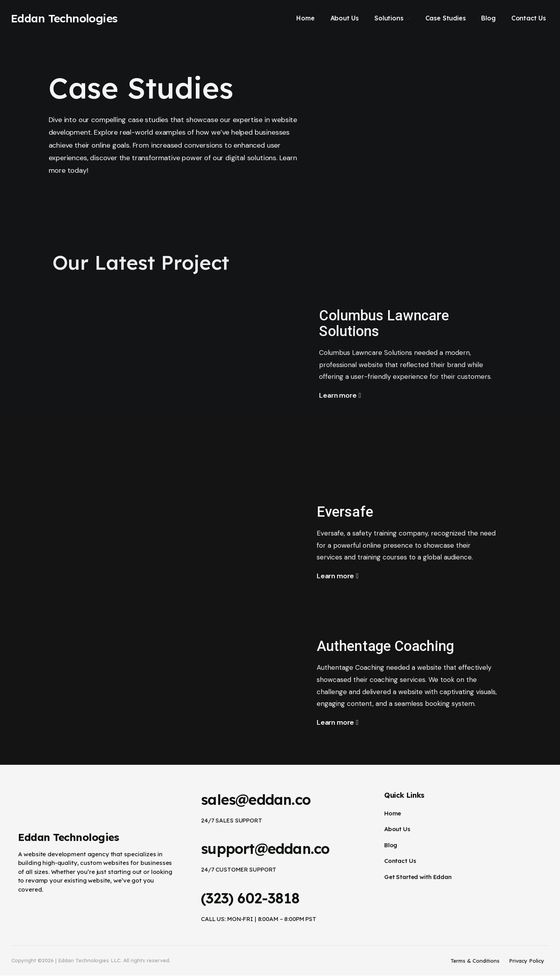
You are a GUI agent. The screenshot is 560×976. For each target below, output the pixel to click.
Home (393, 813)
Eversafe (348, 511)
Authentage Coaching (393, 646)
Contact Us (400, 861)
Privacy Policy (527, 961)
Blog (391, 845)
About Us (397, 829)
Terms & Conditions (475, 961)
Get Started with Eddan (418, 877)
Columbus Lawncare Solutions (391, 323)
